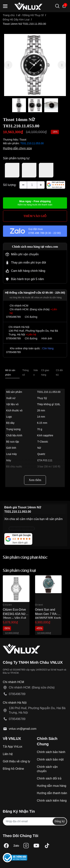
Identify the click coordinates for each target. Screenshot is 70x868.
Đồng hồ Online (13, 769)
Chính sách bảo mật (50, 759)
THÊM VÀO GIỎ (35, 216)
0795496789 (13, 317)
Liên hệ (8, 754)
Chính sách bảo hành (51, 752)
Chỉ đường (31, 317)
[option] (35, 65)
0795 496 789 (36, 233)
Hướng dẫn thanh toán (52, 793)
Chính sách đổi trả (49, 778)
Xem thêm (35, 480)
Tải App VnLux (13, 747)
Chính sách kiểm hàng (52, 801)
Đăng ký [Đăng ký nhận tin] (60, 821)
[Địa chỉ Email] (35, 821)
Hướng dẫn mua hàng (52, 786)
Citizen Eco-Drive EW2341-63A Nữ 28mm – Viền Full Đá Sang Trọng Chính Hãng (14, 618)
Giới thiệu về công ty (16, 761)
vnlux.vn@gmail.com (23, 729)
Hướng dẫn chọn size (17, 148)
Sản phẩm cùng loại (19, 571)
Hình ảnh (47, 338)
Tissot (23, 140)
